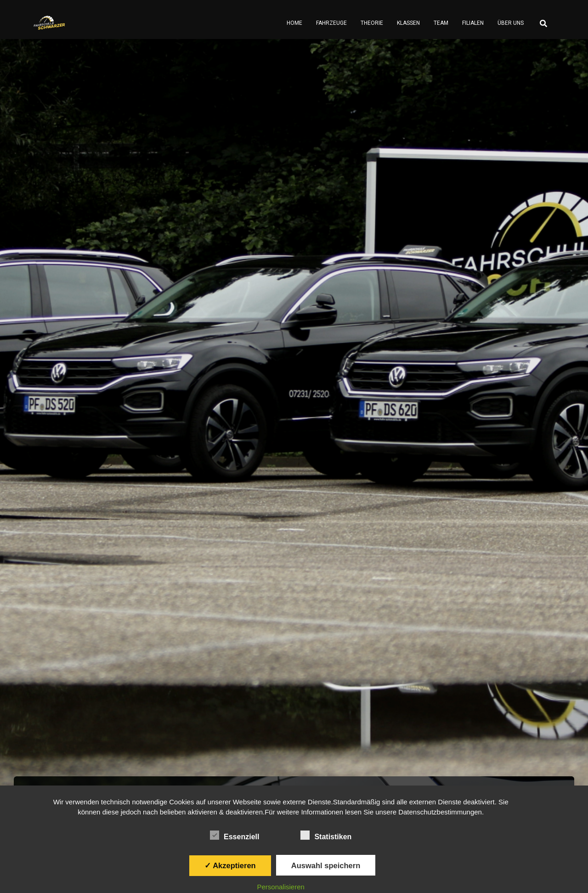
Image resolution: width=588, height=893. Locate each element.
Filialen (473, 23)
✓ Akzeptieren (230, 865)
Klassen (408, 23)
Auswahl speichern (326, 865)
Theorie (372, 23)
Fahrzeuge (331, 23)
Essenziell (235, 836)
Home (294, 23)
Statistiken (326, 836)
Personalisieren (281, 887)
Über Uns (511, 23)
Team (441, 23)
